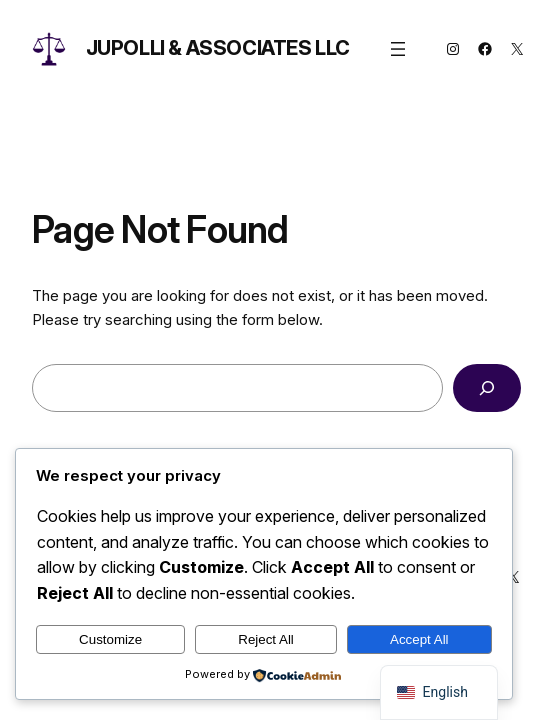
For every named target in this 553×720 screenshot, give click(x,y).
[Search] (487, 388)
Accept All (419, 639)
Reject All (266, 639)
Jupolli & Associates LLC (218, 48)
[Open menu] (398, 49)
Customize (110, 639)
